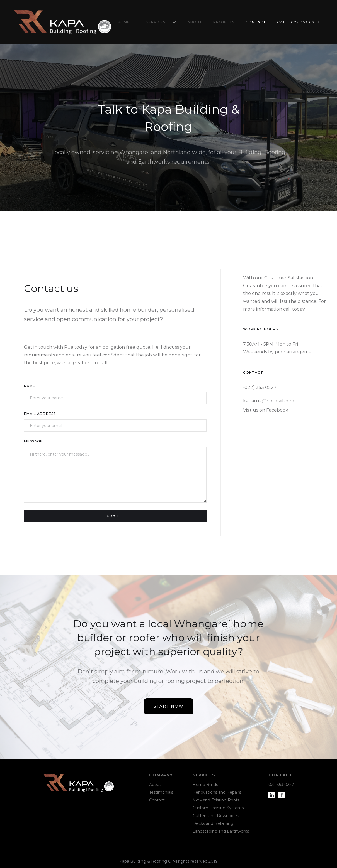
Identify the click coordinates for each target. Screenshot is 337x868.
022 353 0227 (281, 785)
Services (156, 22)
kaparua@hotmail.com (269, 401)
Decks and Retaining (213, 823)
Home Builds (205, 785)
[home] (63, 22)
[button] (159, 22)
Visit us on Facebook (266, 410)
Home (124, 22)
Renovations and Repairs (217, 792)
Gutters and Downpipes (216, 816)
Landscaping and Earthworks (221, 831)
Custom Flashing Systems (218, 808)
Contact (256, 22)
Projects (224, 22)
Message (33, 441)
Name (30, 386)
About (195, 22)
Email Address (40, 414)
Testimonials (161, 792)
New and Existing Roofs (216, 800)
